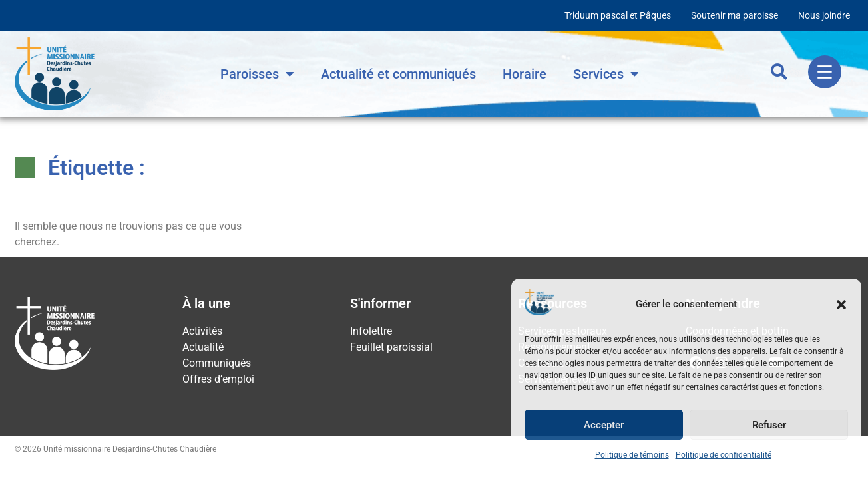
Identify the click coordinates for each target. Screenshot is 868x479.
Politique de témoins (632, 455)
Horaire (525, 74)
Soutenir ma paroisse (735, 15)
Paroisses (257, 74)
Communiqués (217, 363)
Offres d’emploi (218, 379)
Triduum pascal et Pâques (618, 15)
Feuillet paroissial (391, 347)
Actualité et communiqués (398, 74)
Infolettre (371, 331)
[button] (841, 305)
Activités (202, 331)
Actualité (203, 347)
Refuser (769, 425)
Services (606, 74)
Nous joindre (824, 15)
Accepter (604, 425)
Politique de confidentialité (724, 455)
